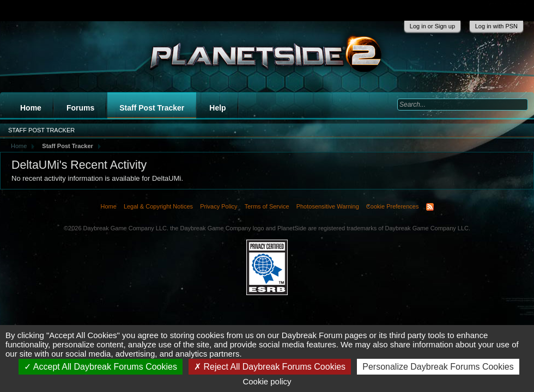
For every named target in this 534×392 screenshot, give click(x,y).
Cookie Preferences (393, 206)
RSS (430, 207)
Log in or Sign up (432, 26)
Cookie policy (267, 381)
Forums (80, 108)
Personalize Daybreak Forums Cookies (438, 367)
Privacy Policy (219, 206)
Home (31, 108)
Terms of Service (267, 206)
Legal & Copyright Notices (158, 206)
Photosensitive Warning (328, 206)
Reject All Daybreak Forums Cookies (270, 367)
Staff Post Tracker (152, 108)
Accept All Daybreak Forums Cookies (101, 367)
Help (217, 108)
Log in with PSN (496, 26)
